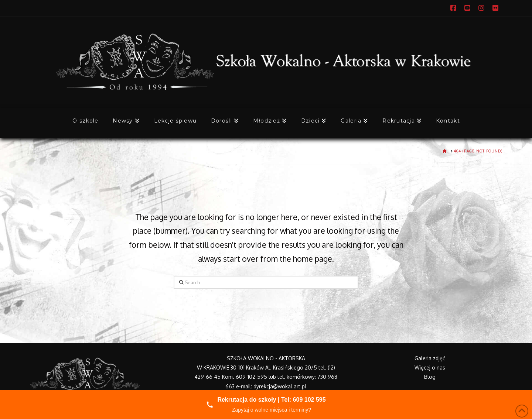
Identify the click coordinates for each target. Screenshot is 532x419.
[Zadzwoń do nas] (266, 405)
